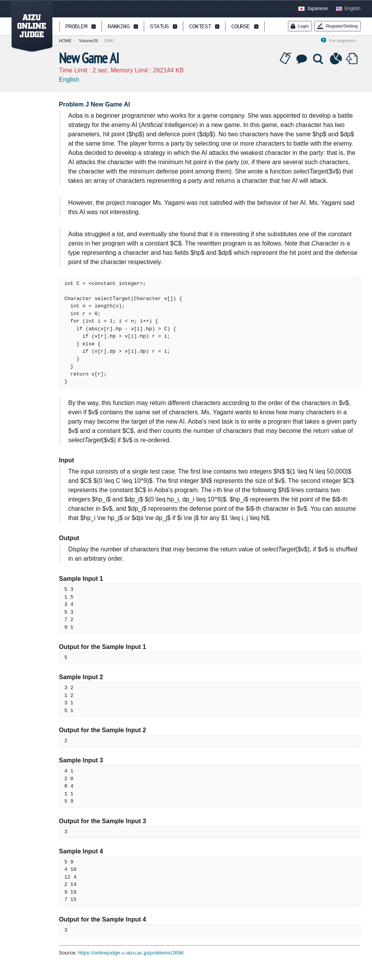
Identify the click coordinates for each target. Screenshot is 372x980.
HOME (65, 41)
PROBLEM (76, 27)
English (352, 9)
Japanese (317, 9)
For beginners (345, 41)
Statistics (336, 59)
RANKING (119, 27)
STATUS (159, 27)
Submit (353, 59)
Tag (286, 59)
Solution (319, 59)
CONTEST (200, 27)
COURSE (241, 27)
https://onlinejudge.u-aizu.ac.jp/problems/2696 (131, 953)
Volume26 (89, 41)
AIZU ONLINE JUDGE (28, 26)
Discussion (302, 59)
